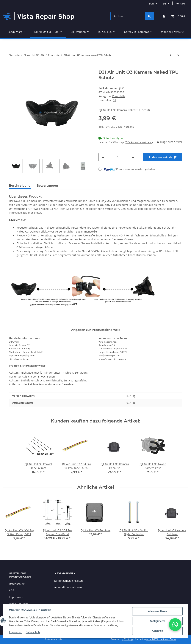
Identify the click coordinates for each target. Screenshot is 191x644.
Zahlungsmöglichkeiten (68, 581)
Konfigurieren (157, 621)
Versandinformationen (68, 587)
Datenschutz (17, 584)
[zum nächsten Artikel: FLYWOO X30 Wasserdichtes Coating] (178, 55)
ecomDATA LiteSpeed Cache (161, 639)
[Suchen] (128, 16)
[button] (164, 16)
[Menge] (118, 157)
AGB (12, 590)
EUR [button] (151, 3)
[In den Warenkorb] (12, 68)
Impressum (16, 597)
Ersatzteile (119, 96)
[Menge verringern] (103, 157)
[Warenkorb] (178, 16)
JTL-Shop (128, 639)
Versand (129, 127)
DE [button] (165, 3)
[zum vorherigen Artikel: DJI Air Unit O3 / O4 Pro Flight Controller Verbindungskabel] (171, 55)
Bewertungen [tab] (47, 186)
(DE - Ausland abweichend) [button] (139, 142)
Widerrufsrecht (18, 604)
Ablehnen (157, 631)
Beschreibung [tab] (20, 186)
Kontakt (180, 3)
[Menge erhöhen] (133, 157)
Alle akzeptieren (157, 611)
